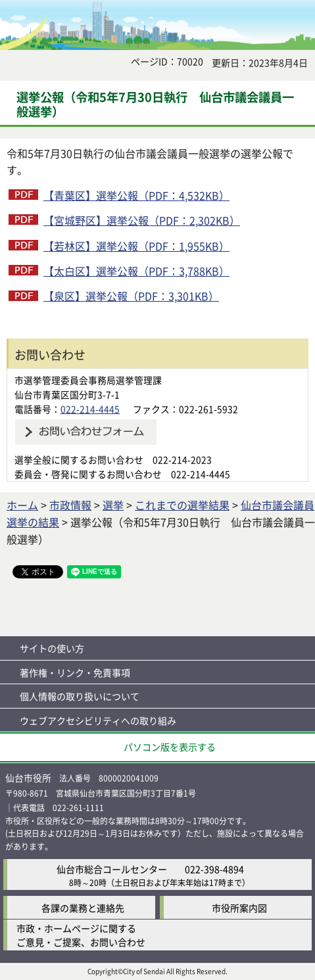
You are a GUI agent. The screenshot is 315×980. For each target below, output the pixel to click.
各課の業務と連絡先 (83, 908)
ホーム (22, 505)
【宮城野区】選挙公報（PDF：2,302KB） (142, 220)
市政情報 (70, 505)
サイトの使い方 (52, 648)
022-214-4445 (90, 409)
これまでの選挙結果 (182, 505)
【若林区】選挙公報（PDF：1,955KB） (136, 246)
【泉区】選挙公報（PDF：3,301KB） (131, 296)
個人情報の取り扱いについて (80, 696)
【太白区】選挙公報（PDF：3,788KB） (136, 271)
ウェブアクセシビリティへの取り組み (98, 720)
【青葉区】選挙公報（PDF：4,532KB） (136, 195)
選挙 (113, 505)
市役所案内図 (239, 908)
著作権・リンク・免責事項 (75, 672)
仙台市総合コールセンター (112, 869)
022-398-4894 (214, 869)
